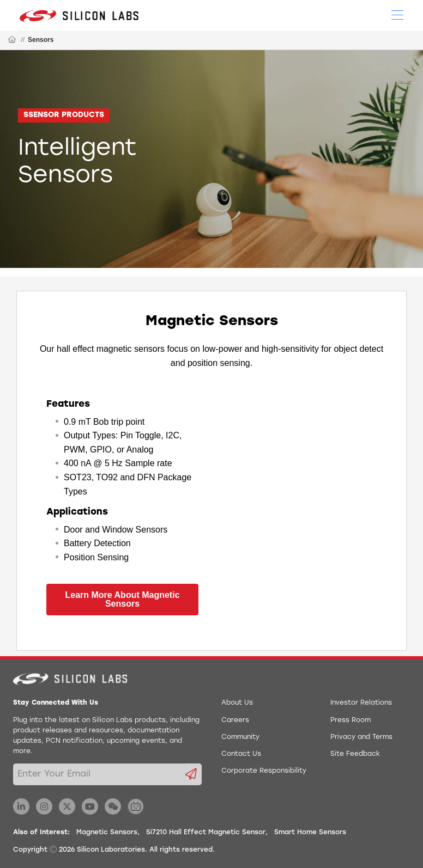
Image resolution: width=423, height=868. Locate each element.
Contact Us (241, 754)
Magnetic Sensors (107, 833)
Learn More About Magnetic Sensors (122, 599)
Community (240, 737)
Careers (235, 720)
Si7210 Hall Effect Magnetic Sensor (206, 833)
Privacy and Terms (361, 737)
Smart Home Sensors (310, 833)
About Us (237, 703)
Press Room (351, 720)
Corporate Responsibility (264, 771)
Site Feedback (355, 754)
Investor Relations (361, 703)
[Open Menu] (397, 14)
